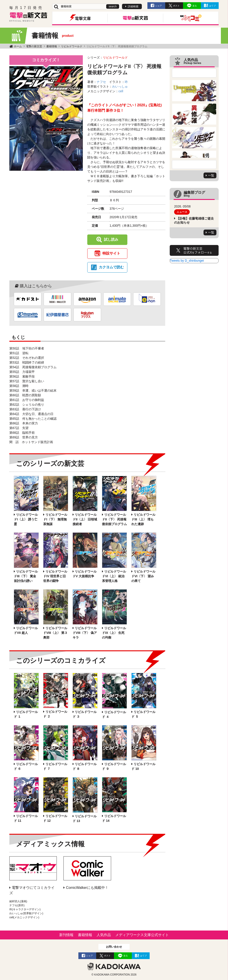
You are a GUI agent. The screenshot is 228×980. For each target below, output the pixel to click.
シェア (159, 6)
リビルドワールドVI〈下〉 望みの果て (143, 576)
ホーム (18, 46)
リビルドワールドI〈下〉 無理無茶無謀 (55, 519)
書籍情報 (52, 46)
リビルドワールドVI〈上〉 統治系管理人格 (114, 576)
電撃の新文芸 (34, 46)
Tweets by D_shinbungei (187, 261)
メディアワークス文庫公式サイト (142, 935)
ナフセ (101, 82)
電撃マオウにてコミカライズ (32, 890)
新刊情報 (66, 935)
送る (195, 6)
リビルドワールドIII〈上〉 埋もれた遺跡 (143, 519)
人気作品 (104, 935)
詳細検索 (133, 6)
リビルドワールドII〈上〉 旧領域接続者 (85, 519)
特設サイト (111, 253)
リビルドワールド (72, 46)
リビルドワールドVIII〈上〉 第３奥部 (55, 633)
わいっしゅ (120, 86)
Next (194, 164)
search (113, 6)
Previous (194, 73)
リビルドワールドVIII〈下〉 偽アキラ (85, 633)
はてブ (212, 6)
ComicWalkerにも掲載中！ (87, 888)
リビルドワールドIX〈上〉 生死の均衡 (114, 633)
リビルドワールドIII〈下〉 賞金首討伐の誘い (26, 576)
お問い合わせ (114, 947)
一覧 (211, 175)
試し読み (111, 239)
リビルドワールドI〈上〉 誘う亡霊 (26, 519)
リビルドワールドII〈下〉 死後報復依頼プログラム (114, 519)
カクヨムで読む (111, 267)
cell (121, 91)
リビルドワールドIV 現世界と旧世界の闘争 (55, 576)
